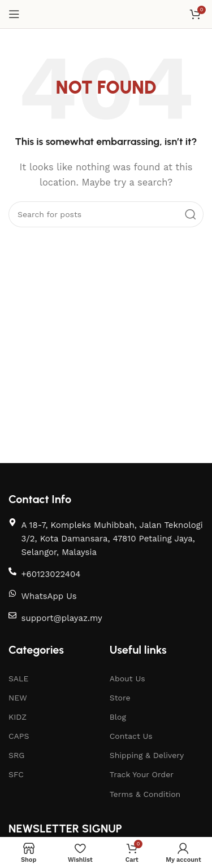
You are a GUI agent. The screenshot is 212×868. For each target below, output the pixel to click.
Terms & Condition (145, 794)
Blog (118, 717)
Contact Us (131, 736)
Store (120, 698)
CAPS (19, 736)
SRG (16, 755)
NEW (18, 698)
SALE (18, 678)
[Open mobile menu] (14, 14)
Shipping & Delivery (147, 755)
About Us (127, 678)
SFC (16, 774)
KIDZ (18, 717)
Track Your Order (142, 774)
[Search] (106, 214)
